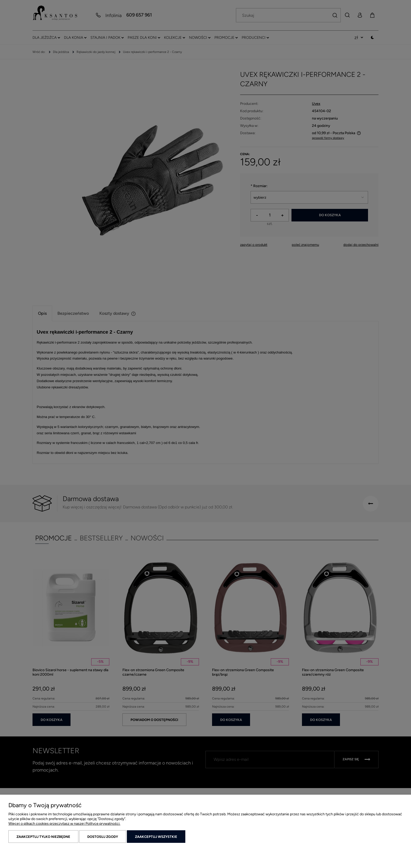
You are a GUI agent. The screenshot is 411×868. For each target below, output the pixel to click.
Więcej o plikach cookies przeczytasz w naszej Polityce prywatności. (64, 824)
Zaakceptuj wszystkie (156, 837)
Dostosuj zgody (103, 837)
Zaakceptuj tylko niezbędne (43, 837)
